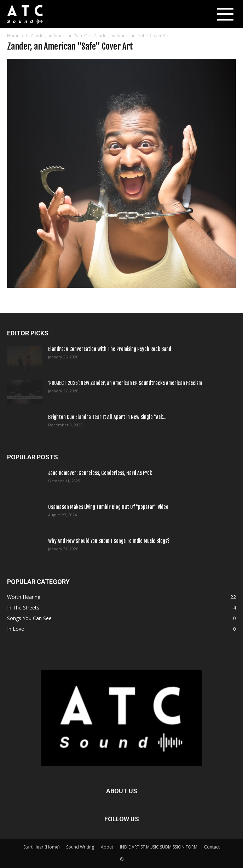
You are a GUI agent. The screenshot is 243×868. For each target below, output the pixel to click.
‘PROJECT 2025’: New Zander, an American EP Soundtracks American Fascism (125, 383)
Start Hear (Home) (41, 847)
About (107, 847)
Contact (212, 847)
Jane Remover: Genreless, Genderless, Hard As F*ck (100, 473)
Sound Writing (80, 847)
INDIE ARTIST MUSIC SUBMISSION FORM (159, 847)
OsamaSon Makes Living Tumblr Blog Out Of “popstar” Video (108, 507)
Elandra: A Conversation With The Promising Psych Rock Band (110, 349)
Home (13, 36)
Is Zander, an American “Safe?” (56, 36)
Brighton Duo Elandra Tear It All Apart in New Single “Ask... (107, 417)
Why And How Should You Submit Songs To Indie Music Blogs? (109, 541)
